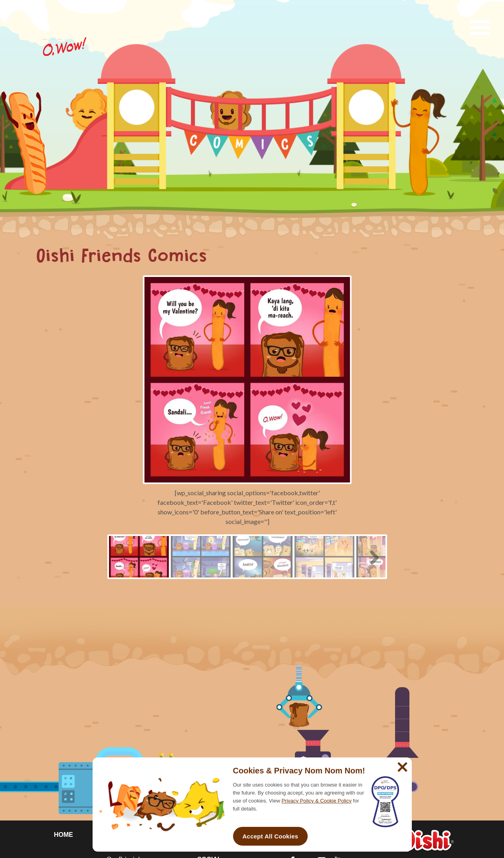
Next (372, 556)
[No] (401, 764)
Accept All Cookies (271, 836)
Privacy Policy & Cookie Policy (316, 801)
